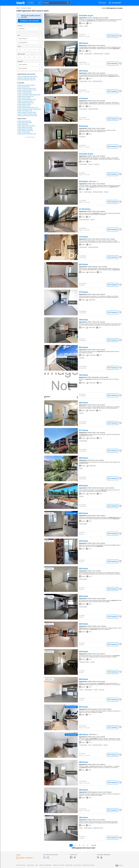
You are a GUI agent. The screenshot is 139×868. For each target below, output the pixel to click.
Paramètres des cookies (88, 865)
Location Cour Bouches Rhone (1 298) (27, 116)
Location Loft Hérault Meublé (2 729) (26, 100)
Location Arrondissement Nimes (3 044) (27, 77)
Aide (37, 865)
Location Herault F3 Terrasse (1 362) (27, 112)
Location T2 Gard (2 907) (24, 132)
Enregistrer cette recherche (30, 21)
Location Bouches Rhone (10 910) (26, 85)
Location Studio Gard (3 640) (25, 123)
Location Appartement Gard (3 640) (26, 126)
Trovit (18, 8)
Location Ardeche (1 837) (24, 106)
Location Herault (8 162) (23, 87)
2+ (30, 50)
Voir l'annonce (113, 36)
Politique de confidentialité (45, 865)
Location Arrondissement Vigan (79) (26, 80)
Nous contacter (78, 865)
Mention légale (69, 865)
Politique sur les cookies (59, 865)
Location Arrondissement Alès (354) (26, 78)
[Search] (68, 3)
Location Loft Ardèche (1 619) (25, 111)
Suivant (94, 845)
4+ (39, 50)
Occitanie (23, 8)
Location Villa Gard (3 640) (24, 121)
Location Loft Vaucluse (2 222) (25, 101)
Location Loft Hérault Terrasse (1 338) (27, 114)
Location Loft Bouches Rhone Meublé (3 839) (29, 95)
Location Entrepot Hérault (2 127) (26, 103)
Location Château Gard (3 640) (25, 131)
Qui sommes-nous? (21, 865)
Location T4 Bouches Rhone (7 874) (26, 88)
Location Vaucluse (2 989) (24, 98)
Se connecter (116, 3)
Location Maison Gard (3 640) (25, 129)
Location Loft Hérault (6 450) (24, 93)
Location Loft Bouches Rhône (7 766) (27, 90)
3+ (34, 50)
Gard (29, 8)
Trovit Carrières (31, 865)
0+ (20, 50)
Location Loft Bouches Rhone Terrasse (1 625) (29, 109)
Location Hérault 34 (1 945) (24, 104)
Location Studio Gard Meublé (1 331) (27, 134)
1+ (25, 50)
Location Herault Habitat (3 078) (25, 96)
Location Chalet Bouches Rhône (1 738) (27, 108)
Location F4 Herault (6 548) (24, 92)
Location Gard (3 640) (23, 124)
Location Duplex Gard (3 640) (25, 127)
